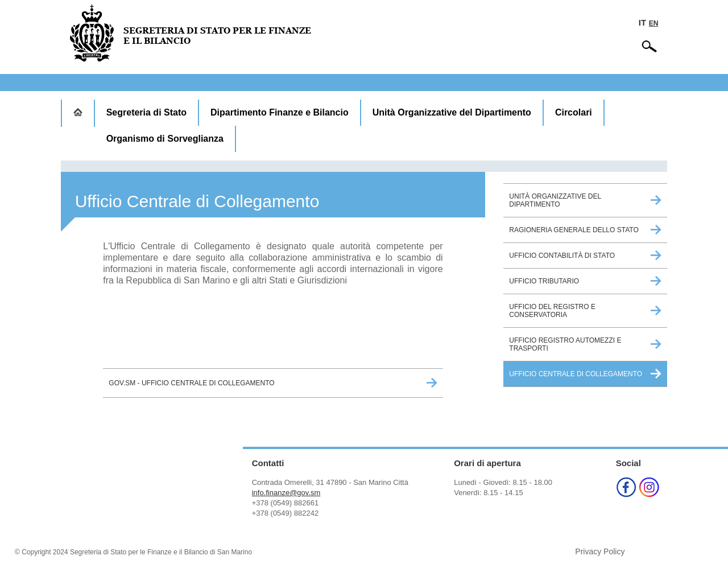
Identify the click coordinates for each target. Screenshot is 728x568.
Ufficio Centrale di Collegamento (576, 374)
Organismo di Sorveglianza (165, 139)
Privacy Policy (600, 551)
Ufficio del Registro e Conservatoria (552, 311)
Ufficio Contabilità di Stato (562, 256)
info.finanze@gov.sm (286, 493)
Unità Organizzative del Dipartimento (452, 112)
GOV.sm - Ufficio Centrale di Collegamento (191, 383)
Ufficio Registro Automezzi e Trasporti (565, 344)
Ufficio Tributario (544, 281)
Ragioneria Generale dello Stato (574, 230)
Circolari (574, 112)
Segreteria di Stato (146, 112)
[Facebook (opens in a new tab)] (626, 494)
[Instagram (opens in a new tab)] (649, 494)
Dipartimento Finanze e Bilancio (280, 112)
